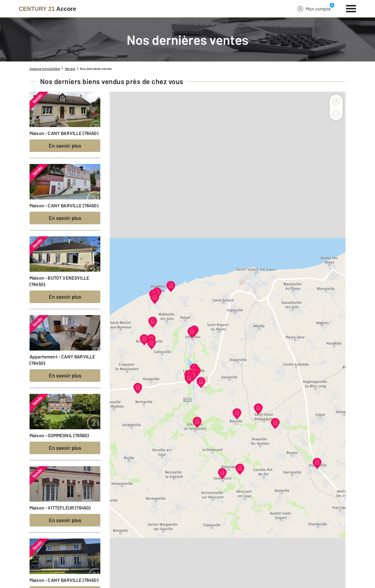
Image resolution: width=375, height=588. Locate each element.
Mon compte (314, 8)
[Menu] (351, 8)
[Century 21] (47, 9)
